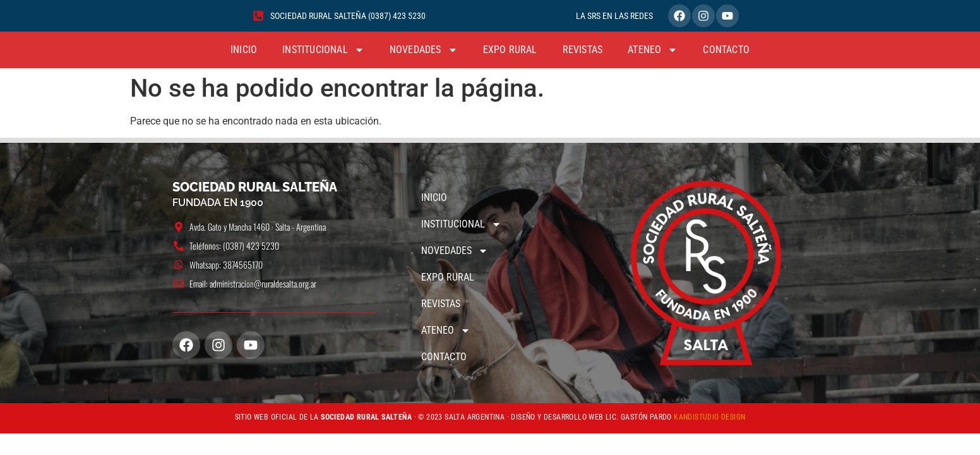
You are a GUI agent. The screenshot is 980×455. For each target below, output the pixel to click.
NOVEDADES (424, 50)
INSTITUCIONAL (323, 50)
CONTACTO (726, 50)
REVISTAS (583, 50)
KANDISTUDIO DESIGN (709, 417)
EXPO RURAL (510, 50)
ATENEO (653, 50)
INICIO (244, 50)
